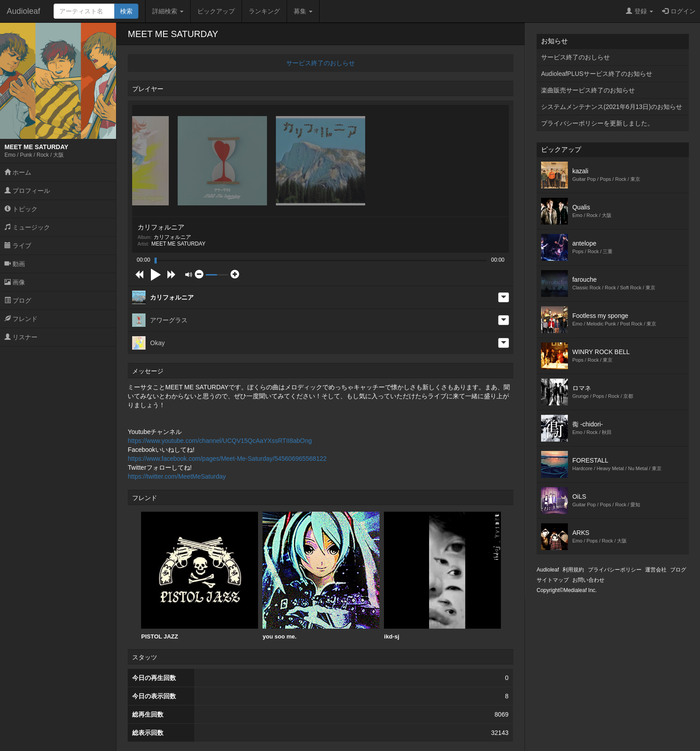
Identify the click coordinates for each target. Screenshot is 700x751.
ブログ (18, 300)
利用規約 (573, 570)
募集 (303, 11)
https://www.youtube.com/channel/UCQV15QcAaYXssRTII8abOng (220, 441)
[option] (200, 576)
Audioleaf (23, 11)
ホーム (18, 172)
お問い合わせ (588, 580)
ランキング (264, 11)
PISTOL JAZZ (200, 576)
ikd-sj (442, 576)
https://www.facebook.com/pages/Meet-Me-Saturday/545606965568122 (227, 459)
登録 (640, 11)
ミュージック (27, 227)
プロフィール (27, 191)
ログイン (679, 11)
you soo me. (321, 576)
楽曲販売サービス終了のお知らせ (588, 90)
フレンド (21, 319)
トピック (21, 209)
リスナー (21, 337)
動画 (15, 264)
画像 (15, 282)
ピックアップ (216, 11)
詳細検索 (168, 11)
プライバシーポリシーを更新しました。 (597, 123)
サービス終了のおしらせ (321, 63)
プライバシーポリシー (615, 570)
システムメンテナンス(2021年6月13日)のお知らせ (612, 107)
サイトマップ (553, 580)
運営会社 (656, 570)
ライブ (18, 246)
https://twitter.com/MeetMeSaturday (177, 476)
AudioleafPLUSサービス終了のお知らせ (597, 74)
